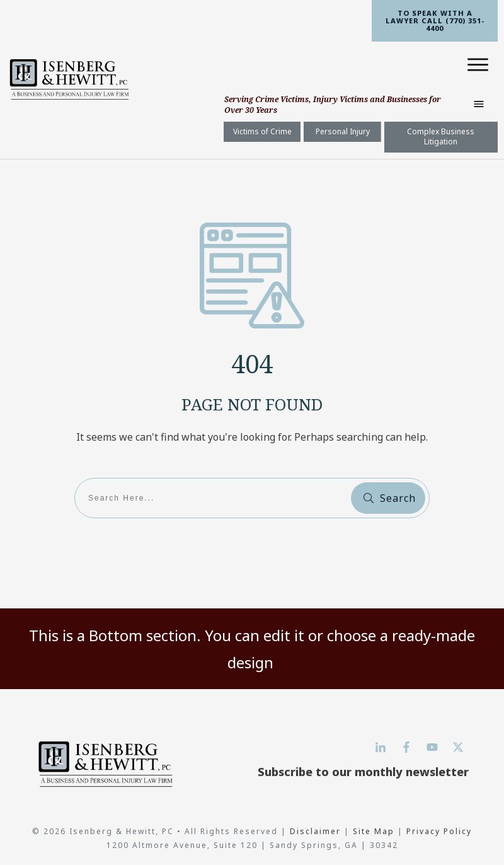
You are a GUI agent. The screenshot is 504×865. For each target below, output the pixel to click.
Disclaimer (317, 831)
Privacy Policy (439, 831)
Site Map (374, 831)
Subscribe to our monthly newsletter (363, 772)
